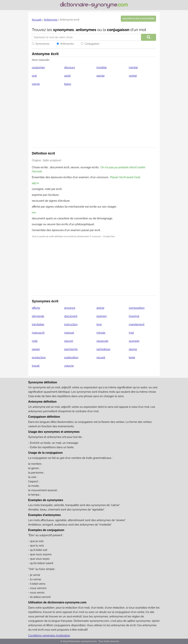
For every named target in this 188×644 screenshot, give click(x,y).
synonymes (64, 30)
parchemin (71, 349)
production (39, 357)
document (71, 316)
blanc (68, 84)
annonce (70, 308)
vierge (36, 84)
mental (133, 67)
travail (36, 366)
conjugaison (118, 30)
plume (133, 349)
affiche (36, 308)
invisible (102, 67)
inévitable (38, 324)
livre (99, 324)
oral (34, 76)
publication (71, 357)
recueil (101, 357)
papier (36, 349)
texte (132, 357)
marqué (69, 333)
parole (101, 76)
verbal (133, 76)
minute (101, 333)
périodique (103, 349)
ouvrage (134, 341)
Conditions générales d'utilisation (49, 636)
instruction (71, 324)
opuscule (102, 341)
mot (131, 333)
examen (102, 316)
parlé (68, 76)
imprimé (134, 316)
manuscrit (38, 333)
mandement (137, 324)
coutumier (38, 67)
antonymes (86, 30)
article (101, 308)
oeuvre (69, 341)
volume (69, 366)
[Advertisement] (94, 119)
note (35, 341)
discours (70, 67)
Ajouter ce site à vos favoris (138, 19)
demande (38, 316)
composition (137, 308)
